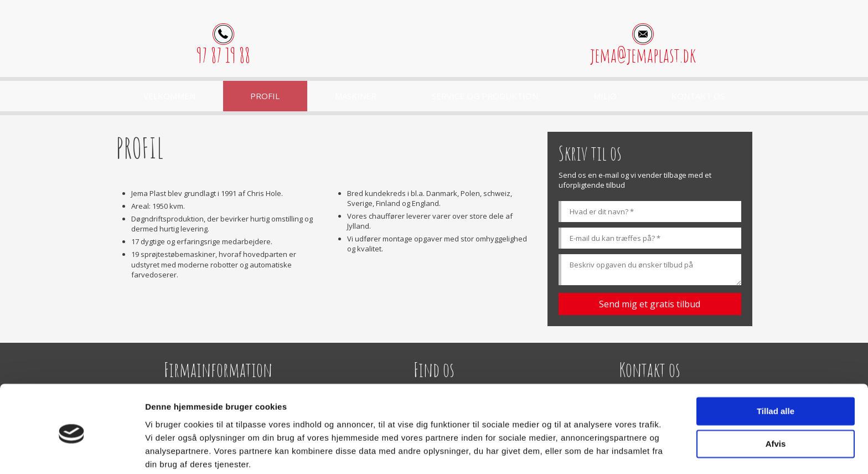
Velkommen (169, 96)
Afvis (776, 401)
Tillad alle (776, 369)
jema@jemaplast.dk (643, 55)
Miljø (605, 96)
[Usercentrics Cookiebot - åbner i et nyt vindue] (72, 452)
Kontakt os (698, 96)
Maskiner (356, 96)
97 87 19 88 (223, 55)
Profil (265, 96)
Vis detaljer (167, 452)
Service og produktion (485, 96)
